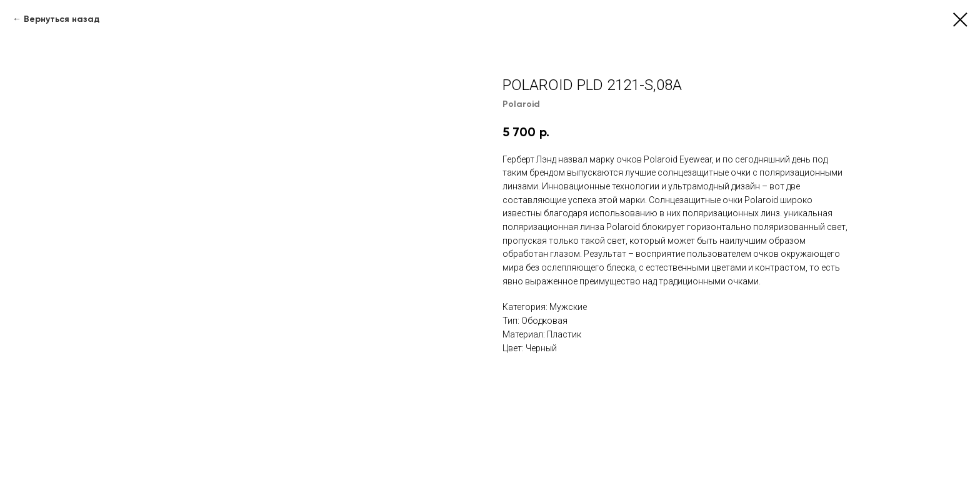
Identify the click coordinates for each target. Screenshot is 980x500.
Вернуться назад (62, 19)
